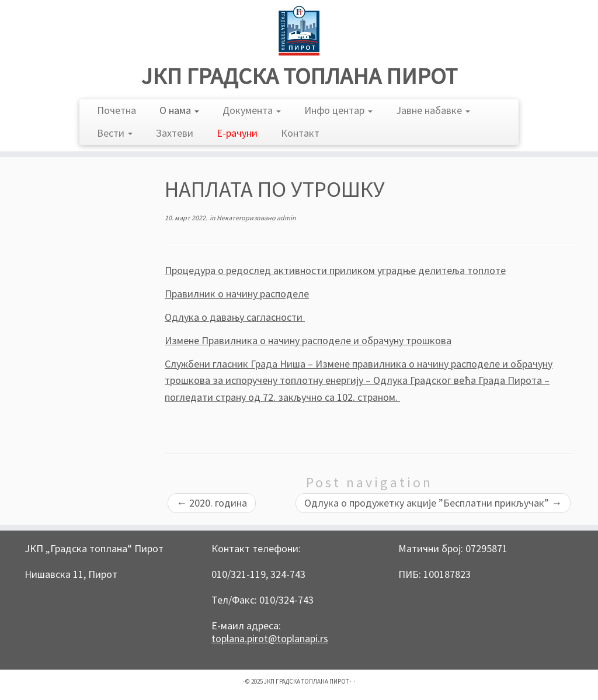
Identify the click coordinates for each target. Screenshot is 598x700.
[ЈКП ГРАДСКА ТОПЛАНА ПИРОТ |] (299, 31)
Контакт (300, 133)
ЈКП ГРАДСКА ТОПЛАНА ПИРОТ (299, 76)
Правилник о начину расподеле (237, 294)
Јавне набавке (433, 110)
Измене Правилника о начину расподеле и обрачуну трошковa (308, 340)
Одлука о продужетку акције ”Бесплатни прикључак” (433, 503)
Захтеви (175, 133)
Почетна (117, 110)
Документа (252, 110)
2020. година (212, 503)
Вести (115, 133)
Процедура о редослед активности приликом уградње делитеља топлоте (335, 270)
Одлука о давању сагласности (235, 317)
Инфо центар (338, 110)
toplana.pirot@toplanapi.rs (270, 638)
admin (286, 218)
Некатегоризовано (247, 218)
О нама (179, 110)
